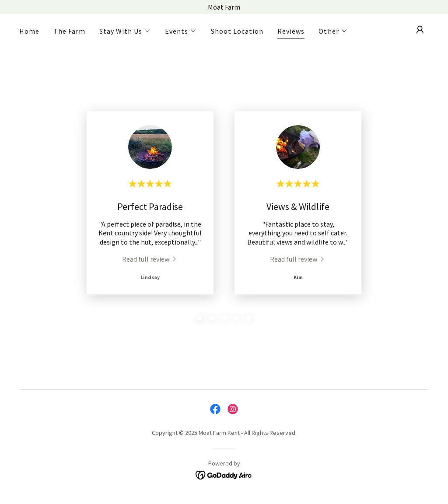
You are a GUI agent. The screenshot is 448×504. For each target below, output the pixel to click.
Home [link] (29, 31)
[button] (125, 31)
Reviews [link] (291, 31)
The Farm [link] (69, 31)
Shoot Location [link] (237, 31)
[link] (150, 259)
